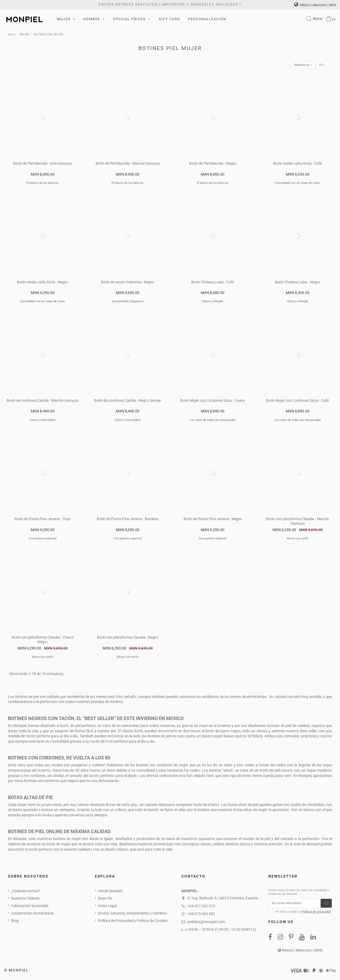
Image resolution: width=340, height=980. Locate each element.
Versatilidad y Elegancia (128, 302)
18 (321, 65)
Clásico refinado (212, 302)
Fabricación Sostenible (30, 907)
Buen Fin (105, 899)
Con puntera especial (43, 539)
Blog (15, 922)
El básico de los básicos (42, 184)
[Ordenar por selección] (300, 65)
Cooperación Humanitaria (32, 914)
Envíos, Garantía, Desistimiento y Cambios (133, 914)
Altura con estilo (297, 539)
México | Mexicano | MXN (315, 5)
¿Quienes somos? (26, 892)
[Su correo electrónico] (295, 905)
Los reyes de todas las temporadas (213, 421)
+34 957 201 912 (201, 907)
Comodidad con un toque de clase (297, 184)
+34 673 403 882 (201, 915)
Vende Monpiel (110, 892)
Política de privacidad (316, 914)
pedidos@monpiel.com (206, 923)
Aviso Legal (107, 907)
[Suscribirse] (326, 905)
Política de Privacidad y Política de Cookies (133, 922)
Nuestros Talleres (25, 899)
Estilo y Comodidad (43, 421)
